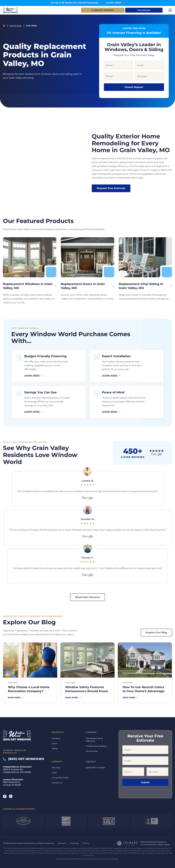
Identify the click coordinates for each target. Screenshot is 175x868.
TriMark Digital (163, 843)
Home (4, 26)
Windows (56, 737)
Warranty (56, 767)
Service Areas (16, 26)
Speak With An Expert (95, 767)
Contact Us (57, 782)
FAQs (54, 772)
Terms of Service (109, 858)
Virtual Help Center (60, 777)
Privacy (86, 842)
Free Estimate (144, 10)
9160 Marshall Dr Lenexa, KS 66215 (13, 781)
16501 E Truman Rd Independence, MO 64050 (17, 768)
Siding (55, 747)
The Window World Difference (94, 738)
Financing (74, 842)
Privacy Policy (95, 858)
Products (58, 731)
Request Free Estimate (111, 188)
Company (91, 731)
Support (57, 760)
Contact (91, 760)
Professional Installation (96, 745)
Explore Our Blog (156, 631)
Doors (55, 742)
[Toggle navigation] (170, 10)
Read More (14, 696)
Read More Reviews (88, 596)
